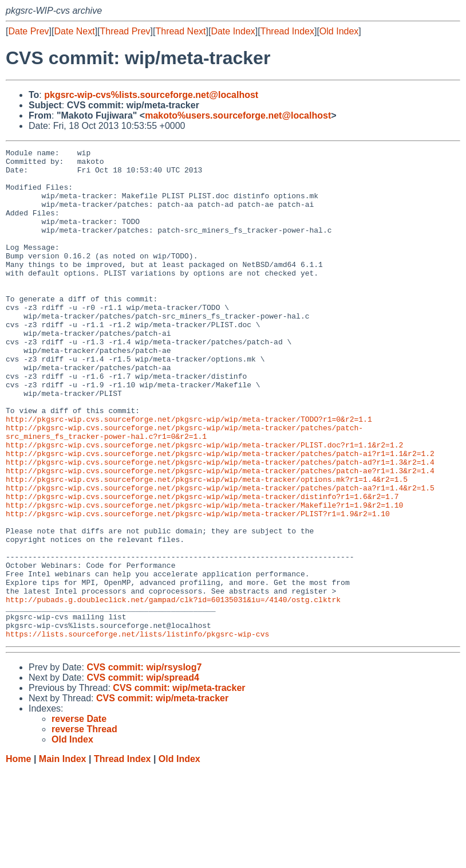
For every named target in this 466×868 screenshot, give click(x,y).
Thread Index (287, 31)
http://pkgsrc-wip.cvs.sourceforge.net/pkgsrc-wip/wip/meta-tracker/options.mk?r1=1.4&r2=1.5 (207, 546)
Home (18, 857)
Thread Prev (125, 31)
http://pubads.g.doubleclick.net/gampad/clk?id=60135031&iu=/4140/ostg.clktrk (173, 690)
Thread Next (180, 31)
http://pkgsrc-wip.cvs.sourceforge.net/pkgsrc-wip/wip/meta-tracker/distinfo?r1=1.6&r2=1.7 (202, 567)
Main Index (63, 857)
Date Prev (28, 31)
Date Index (233, 31)
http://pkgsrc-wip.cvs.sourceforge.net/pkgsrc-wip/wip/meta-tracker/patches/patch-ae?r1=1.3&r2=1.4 (220, 536)
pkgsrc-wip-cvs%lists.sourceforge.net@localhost (151, 95)
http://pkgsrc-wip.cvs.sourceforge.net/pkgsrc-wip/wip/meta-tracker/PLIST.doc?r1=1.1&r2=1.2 (204, 505)
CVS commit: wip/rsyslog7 (144, 765)
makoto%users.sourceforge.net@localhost (238, 115)
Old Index (339, 31)
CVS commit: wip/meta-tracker (179, 786)
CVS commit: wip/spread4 (143, 775)
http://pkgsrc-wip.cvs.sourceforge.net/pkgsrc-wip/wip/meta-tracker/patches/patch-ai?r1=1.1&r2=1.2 (220, 515)
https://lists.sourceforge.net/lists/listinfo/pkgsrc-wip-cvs (137, 732)
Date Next (74, 31)
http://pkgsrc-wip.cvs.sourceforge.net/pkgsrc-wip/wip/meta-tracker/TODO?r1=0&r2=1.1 (189, 474)
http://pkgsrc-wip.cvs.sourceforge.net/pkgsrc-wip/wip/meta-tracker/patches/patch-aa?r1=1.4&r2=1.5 (220, 556)
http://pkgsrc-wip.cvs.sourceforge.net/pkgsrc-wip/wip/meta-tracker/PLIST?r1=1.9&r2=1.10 (198, 587)
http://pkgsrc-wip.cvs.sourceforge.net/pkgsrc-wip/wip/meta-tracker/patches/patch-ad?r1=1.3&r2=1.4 (220, 525)
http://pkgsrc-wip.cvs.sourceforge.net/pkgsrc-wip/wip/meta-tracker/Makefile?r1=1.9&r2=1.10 (204, 577)
